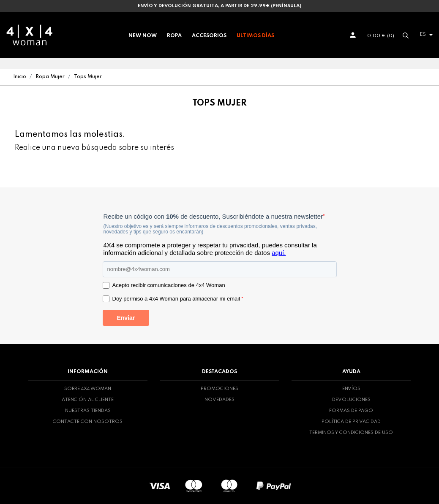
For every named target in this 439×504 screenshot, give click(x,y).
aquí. (279, 253)
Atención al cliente (88, 400)
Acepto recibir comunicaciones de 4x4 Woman (169, 285)
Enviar (126, 318)
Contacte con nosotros (88, 422)
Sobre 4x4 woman (88, 389)
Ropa (174, 36)
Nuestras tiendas (88, 411)
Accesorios (209, 36)
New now (143, 36)
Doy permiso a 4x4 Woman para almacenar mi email (178, 299)
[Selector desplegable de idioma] (425, 35)
